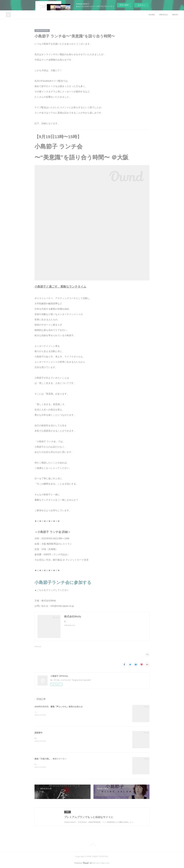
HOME (152, 15)
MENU (175, 15)
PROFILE (164, 15)
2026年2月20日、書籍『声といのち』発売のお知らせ (59, 707)
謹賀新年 (39, 733)
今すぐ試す (124, 5)
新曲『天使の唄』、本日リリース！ (51, 759)
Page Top (92, 845)
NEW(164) (38, 647)
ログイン (141, 5)
